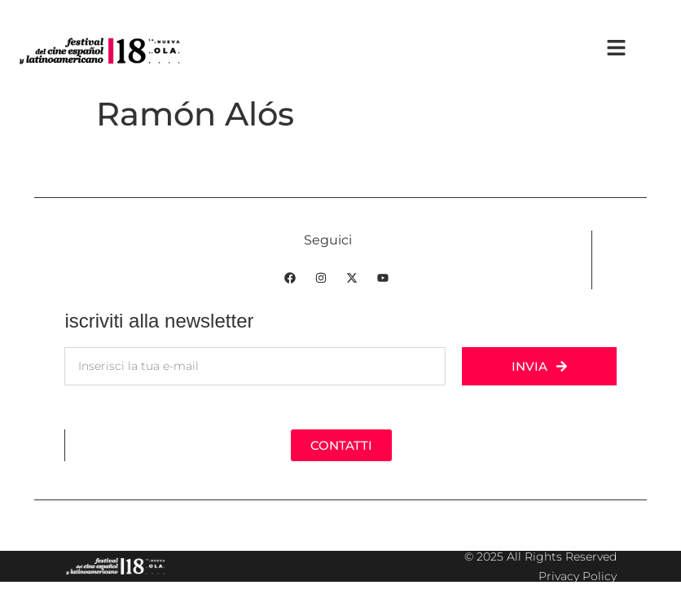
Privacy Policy (578, 576)
